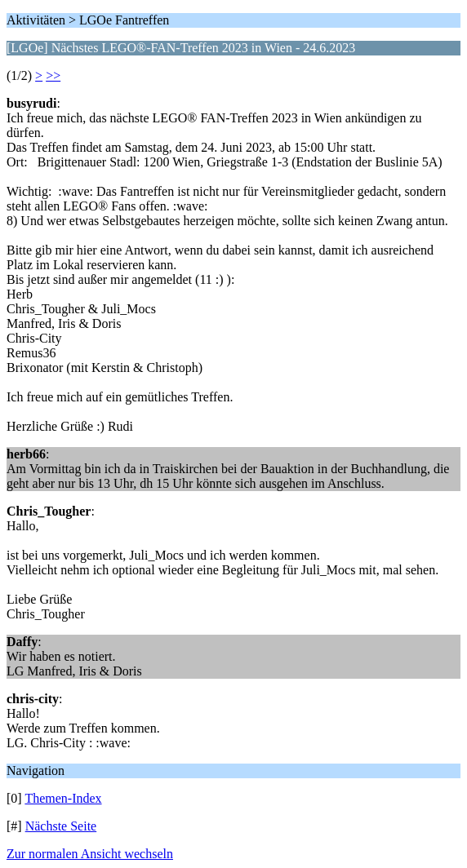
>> (53, 75)
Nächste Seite (61, 826)
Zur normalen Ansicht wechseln (90, 854)
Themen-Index (63, 798)
